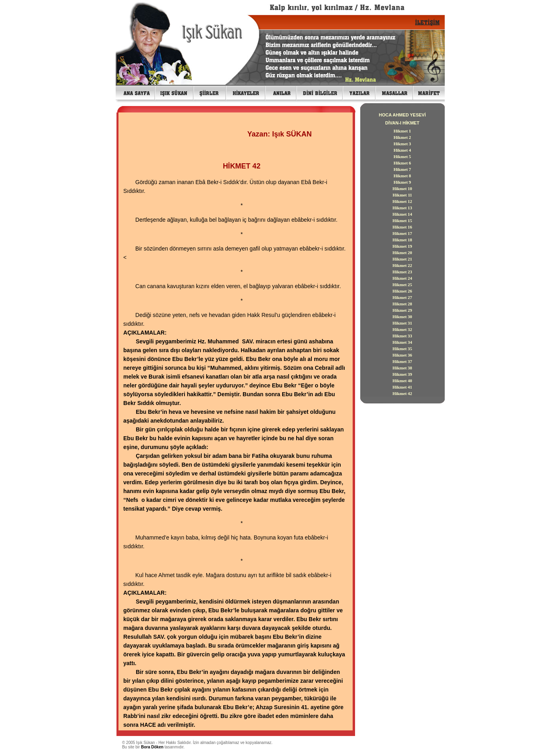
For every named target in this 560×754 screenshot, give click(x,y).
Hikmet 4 (402, 150)
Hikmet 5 (402, 156)
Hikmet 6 (402, 163)
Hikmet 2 (402, 137)
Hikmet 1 (402, 131)
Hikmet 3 (402, 144)
